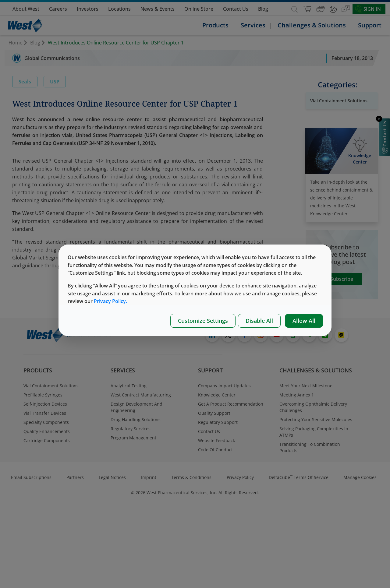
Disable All (259, 321)
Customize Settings (203, 321)
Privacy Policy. (110, 301)
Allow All (304, 321)
